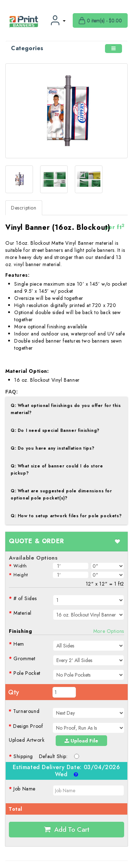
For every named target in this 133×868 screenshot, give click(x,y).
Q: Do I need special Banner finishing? (55, 430)
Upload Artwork (27, 740)
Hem (19, 644)
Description (24, 208)
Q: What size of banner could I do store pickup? (57, 470)
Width (20, 566)
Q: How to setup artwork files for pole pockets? (66, 516)
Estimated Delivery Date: (66, 771)
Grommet (24, 658)
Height (21, 575)
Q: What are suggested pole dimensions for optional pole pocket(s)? (61, 494)
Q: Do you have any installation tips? (52, 448)
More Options (109, 631)
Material (23, 613)
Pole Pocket (27, 673)
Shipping (23, 756)
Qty (14, 692)
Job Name (24, 789)
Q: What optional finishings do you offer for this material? (66, 409)
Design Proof (28, 726)
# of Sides (25, 598)
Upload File (81, 741)
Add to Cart (67, 830)
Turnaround (26, 711)
